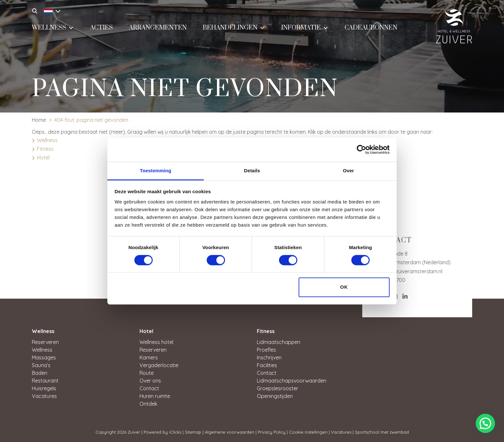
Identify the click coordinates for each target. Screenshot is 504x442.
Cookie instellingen (308, 432)
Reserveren (45, 342)
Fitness (45, 149)
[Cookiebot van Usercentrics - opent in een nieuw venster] (361, 149)
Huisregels (44, 388)
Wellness (53, 27)
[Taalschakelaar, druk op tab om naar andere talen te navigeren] (50, 10)
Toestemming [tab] (156, 171)
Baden (40, 373)
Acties (101, 28)
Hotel (43, 158)
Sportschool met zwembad (382, 432)
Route (147, 373)
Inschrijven (269, 357)
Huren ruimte (155, 396)
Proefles (266, 350)
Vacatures (44, 396)
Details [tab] (252, 171)
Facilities (267, 365)
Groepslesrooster (278, 388)
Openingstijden (275, 396)
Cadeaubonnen (371, 28)
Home (39, 120)
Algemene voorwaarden (230, 432)
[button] (485, 423)
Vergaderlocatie (159, 365)
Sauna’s (41, 365)
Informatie (305, 27)
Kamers (149, 357)
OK (344, 287)
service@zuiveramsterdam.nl (408, 271)
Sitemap (193, 432)
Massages (44, 357)
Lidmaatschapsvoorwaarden (292, 381)
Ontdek (148, 404)
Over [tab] (349, 171)
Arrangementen (158, 28)
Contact (149, 388)
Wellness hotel (156, 342)
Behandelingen (234, 27)
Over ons (150, 381)
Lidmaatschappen (279, 342)
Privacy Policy (272, 432)
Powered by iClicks (162, 432)
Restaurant (45, 381)
